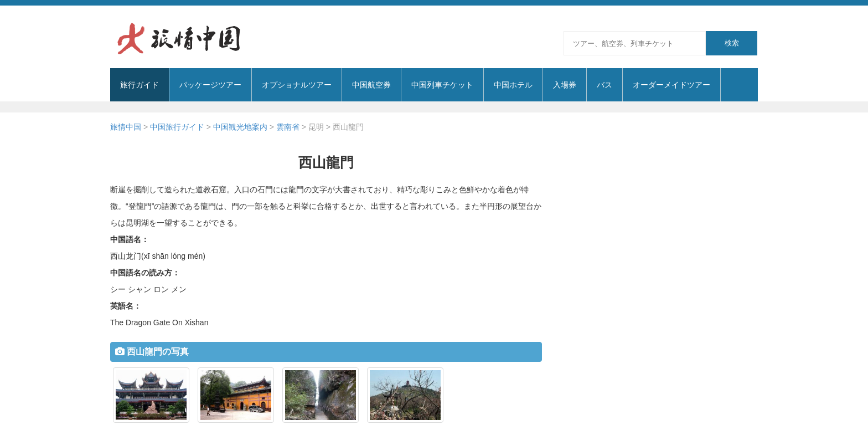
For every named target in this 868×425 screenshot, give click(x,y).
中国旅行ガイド (177, 127)
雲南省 (288, 127)
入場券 (565, 85)
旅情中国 (126, 127)
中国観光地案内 (240, 127)
